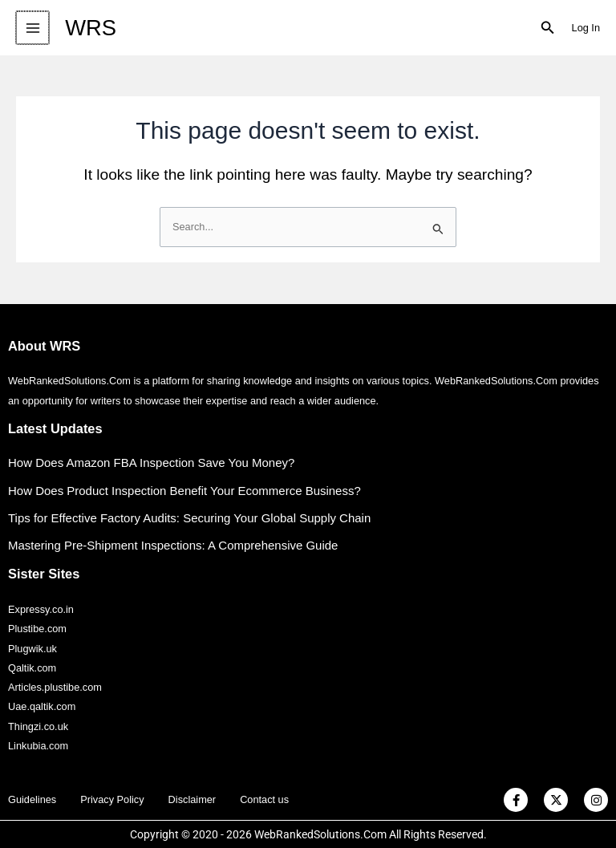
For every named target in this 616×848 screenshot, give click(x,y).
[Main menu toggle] (32, 28)
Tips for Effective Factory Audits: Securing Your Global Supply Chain (190, 518)
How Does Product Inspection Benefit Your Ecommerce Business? (184, 491)
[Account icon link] (586, 28)
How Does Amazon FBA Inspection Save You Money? (152, 463)
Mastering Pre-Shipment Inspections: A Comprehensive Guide (173, 545)
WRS (89, 28)
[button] (548, 28)
